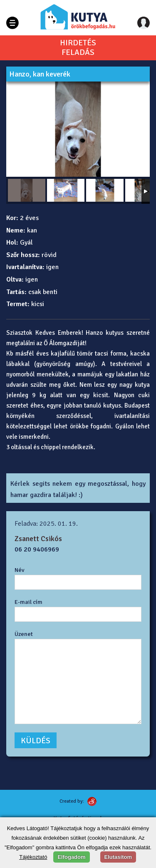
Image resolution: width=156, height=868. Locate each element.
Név (20, 570)
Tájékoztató (33, 857)
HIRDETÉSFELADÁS (78, 48)
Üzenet (24, 634)
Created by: (72, 801)
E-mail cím (28, 602)
